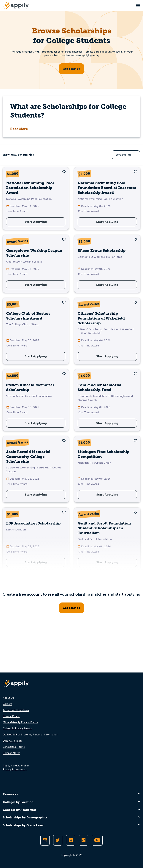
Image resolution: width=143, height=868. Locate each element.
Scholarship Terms (14, 747)
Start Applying (36, 222)
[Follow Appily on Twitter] (58, 840)
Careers (7, 704)
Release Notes (11, 753)
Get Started (71, 69)
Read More (19, 129)
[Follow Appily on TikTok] (84, 840)
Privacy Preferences (15, 770)
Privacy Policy (11, 716)
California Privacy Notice (18, 728)
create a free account (99, 52)
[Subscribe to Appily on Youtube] (97, 840)
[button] (64, 172)
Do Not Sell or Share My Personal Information (30, 735)
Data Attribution (12, 741)
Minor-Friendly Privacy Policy (20, 722)
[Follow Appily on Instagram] (45, 840)
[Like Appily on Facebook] (71, 840)
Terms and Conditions (16, 710)
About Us (8, 698)
